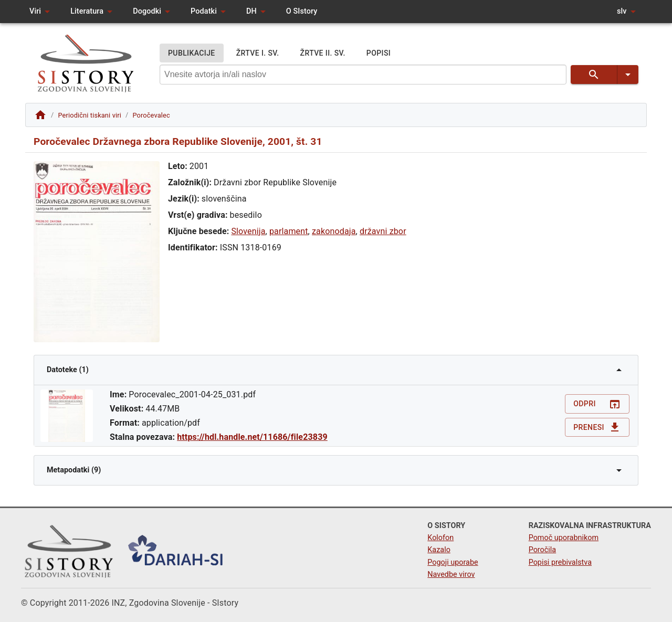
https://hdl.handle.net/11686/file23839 (252, 437)
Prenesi (597, 428)
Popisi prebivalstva (560, 562)
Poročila (543, 550)
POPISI (379, 53)
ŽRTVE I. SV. (258, 53)
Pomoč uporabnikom (564, 538)
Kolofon (440, 538)
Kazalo (439, 550)
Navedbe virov (451, 574)
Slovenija (248, 231)
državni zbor (383, 231)
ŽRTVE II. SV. (323, 53)
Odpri (597, 404)
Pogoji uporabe (453, 562)
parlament (289, 231)
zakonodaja (334, 231)
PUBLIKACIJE (192, 53)
